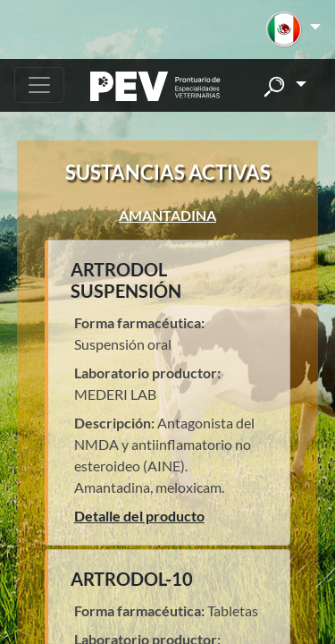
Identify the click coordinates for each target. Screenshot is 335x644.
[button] (293, 30)
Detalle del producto (139, 516)
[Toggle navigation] (39, 85)
